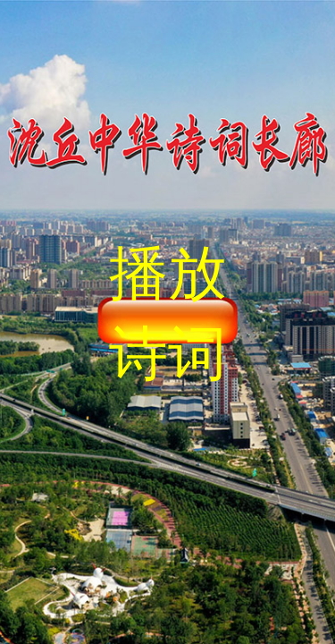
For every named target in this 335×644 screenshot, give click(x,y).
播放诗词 (168, 313)
